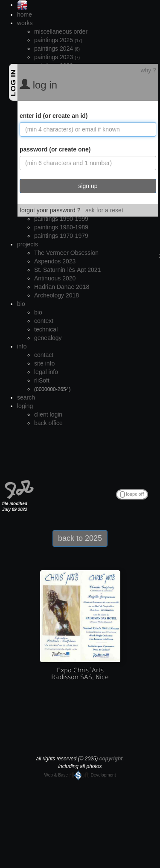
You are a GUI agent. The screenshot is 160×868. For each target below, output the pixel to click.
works (25, 23)
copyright (111, 759)
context (44, 321)
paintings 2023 (57, 57)
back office (48, 423)
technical (46, 329)
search (26, 397)
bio (21, 304)
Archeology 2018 (57, 295)
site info (44, 363)
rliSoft (42, 380)
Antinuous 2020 (55, 278)
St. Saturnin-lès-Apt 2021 (67, 270)
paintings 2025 (58, 40)
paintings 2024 (57, 49)
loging (25, 406)
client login (48, 414)
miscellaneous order (61, 31)
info (22, 346)
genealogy (48, 338)
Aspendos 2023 (55, 261)
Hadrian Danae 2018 (62, 287)
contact (44, 355)
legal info (46, 372)
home (25, 14)
